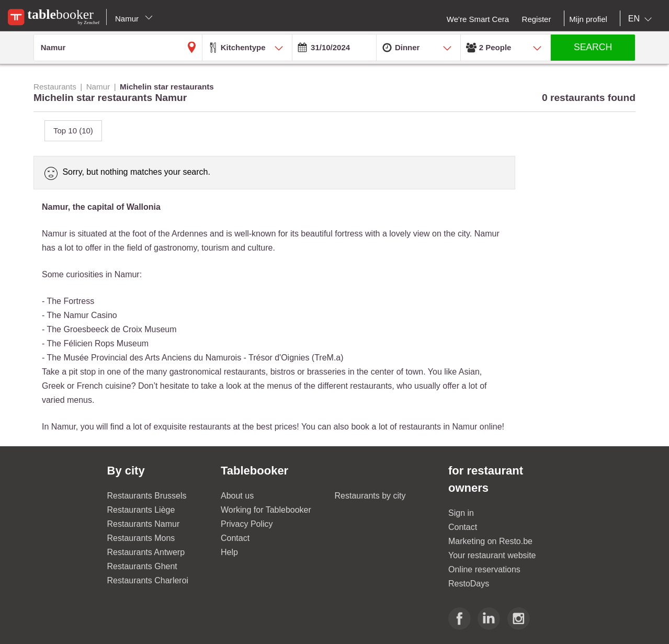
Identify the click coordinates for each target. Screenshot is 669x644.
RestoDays (469, 584)
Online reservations (484, 569)
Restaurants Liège (141, 510)
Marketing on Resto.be (490, 541)
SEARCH (593, 47)
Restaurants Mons (141, 538)
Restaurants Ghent (142, 566)
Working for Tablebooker (266, 510)
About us (237, 496)
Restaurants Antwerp (146, 552)
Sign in (461, 513)
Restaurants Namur (144, 524)
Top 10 (73, 131)
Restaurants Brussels (147, 496)
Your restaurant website (492, 555)
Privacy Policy (247, 524)
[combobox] (642, 19)
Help (229, 552)
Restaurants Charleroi (148, 580)
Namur (134, 19)
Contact (235, 538)
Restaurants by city (370, 496)
